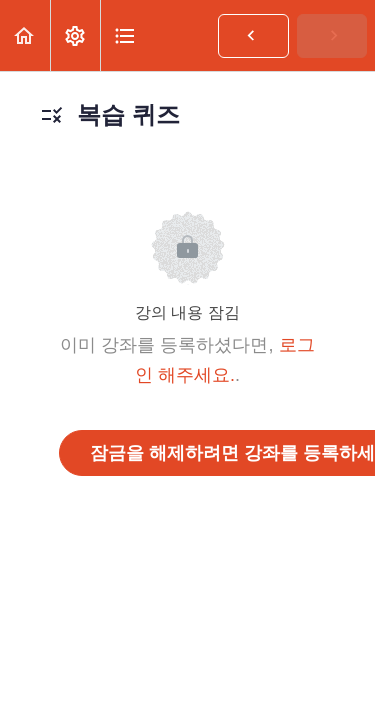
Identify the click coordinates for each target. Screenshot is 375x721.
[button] (25, 35)
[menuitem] (75, 35)
